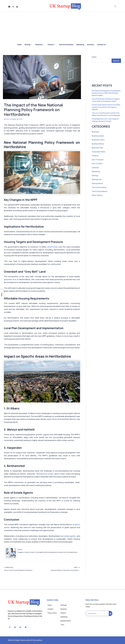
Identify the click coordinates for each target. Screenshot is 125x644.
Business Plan (97, 148)
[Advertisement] (62, 26)
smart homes (52, 247)
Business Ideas (98, 136)
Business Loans (98, 140)
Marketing (80, 45)
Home (19, 45)
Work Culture (97, 195)
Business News (98, 144)
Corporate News (99, 152)
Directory (91, 45)
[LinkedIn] (17, 7)
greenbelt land (10, 279)
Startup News (97, 183)
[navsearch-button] (115, 7)
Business (40, 45)
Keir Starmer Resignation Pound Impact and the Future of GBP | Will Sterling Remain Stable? (106, 93)
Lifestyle (95, 168)
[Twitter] (13, 7)
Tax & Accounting (99, 187)
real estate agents (68, 536)
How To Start (97, 163)
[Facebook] (9, 7)
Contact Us (102, 45)
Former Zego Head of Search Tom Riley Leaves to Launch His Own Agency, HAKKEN (106, 107)
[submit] (111, 613)
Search (94, 57)
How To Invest (98, 160)
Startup (28, 45)
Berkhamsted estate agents (48, 474)
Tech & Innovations (66, 45)
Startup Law (97, 179)
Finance (52, 45)
